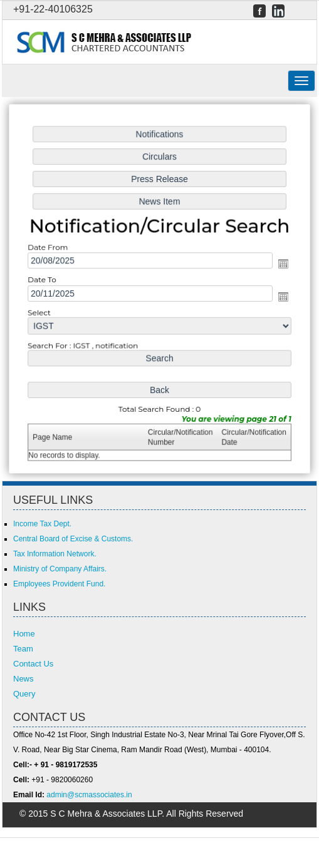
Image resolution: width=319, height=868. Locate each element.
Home (24, 634)
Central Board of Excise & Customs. (73, 539)
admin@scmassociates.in (89, 795)
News (24, 679)
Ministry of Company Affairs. (60, 569)
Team (23, 649)
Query (24, 694)
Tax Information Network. (55, 554)
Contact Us (33, 664)
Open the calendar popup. (280, 264)
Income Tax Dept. (42, 524)
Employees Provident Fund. (59, 584)
